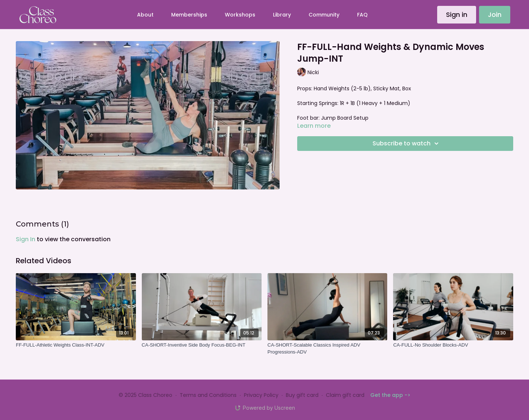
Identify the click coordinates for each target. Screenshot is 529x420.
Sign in (457, 15)
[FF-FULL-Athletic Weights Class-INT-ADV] (76, 345)
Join (495, 15)
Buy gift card (302, 395)
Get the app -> (390, 395)
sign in (26, 239)
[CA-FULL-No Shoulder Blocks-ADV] (453, 345)
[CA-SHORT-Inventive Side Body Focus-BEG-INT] (202, 345)
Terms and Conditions (208, 395)
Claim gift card (345, 395)
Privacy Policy (261, 395)
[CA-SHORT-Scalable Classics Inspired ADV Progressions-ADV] (327, 349)
